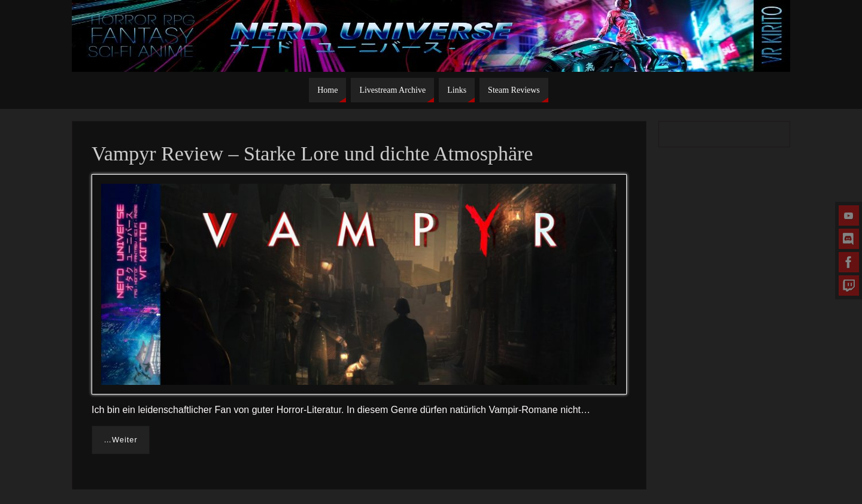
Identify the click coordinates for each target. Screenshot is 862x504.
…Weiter (121, 440)
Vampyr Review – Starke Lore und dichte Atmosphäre (312, 154)
